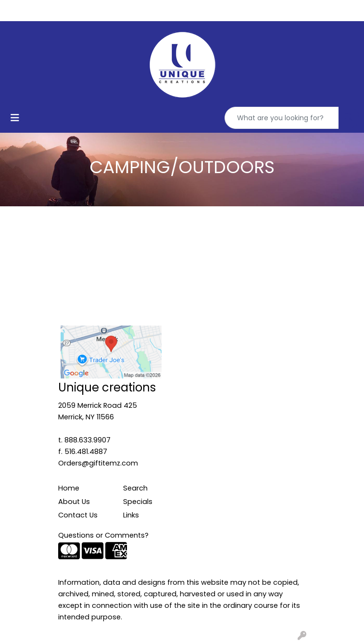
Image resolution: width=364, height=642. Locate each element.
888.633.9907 (88, 440)
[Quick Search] (282, 118)
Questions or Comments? (103, 535)
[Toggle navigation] (15, 118)
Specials (138, 502)
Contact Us (78, 515)
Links (131, 515)
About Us (74, 502)
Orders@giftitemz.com (98, 463)
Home (69, 488)
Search (135, 488)
